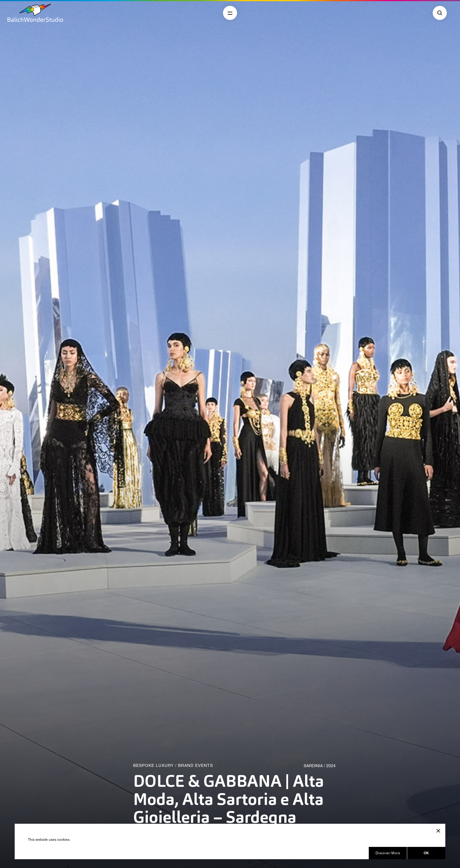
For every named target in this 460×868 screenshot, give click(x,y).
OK (426, 853)
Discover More (388, 853)
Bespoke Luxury (153, 765)
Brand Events (196, 765)
